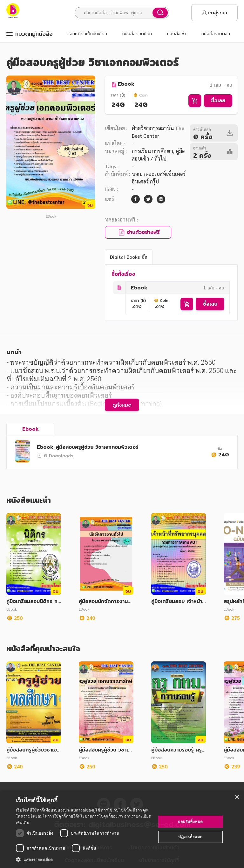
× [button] (237, 797)
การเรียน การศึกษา (152, 151)
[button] (84, 859)
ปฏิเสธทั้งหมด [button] (190, 837)
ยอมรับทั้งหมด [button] (190, 822)
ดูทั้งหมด (122, 405)
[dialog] (122, 829)
